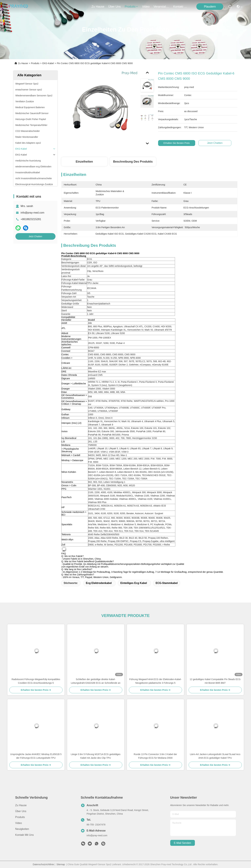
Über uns (115, 7)
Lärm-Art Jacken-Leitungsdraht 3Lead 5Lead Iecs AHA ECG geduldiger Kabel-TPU (215, 756)
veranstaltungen (161, 7)
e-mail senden (182, 843)
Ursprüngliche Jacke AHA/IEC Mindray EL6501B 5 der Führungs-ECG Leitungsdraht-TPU (36, 756)
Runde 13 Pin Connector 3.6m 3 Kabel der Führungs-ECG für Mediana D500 (155, 756)
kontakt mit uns (181, 7)
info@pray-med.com (33, 213)
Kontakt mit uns (25, 835)
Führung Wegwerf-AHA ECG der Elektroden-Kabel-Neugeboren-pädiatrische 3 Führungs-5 (155, 681)
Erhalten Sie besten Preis (178, 143)
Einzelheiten (84, 162)
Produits (35, 63)
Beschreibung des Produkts (133, 162)
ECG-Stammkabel (167, 583)
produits (131, 7)
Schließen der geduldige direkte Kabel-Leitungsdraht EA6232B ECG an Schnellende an (96, 681)
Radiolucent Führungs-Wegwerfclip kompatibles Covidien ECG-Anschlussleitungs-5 (36, 681)
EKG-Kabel (48, 63)
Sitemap (61, 864)
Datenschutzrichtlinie (43, 864)
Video (19, 823)
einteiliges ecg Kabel (134, 583)
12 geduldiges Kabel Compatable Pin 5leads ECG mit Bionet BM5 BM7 (215, 681)
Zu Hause (98, 7)
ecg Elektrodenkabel (99, 583)
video (146, 7)
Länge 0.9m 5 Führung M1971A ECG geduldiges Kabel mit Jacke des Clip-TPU (96, 756)
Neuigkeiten (22, 829)
